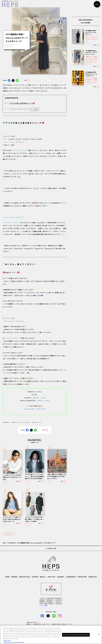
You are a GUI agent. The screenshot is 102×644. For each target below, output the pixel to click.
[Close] (99, 634)
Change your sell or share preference (14, 642)
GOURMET (61, 577)
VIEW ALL (9, 534)
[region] (51, 635)
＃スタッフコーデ (36, 422)
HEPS (4, 543)
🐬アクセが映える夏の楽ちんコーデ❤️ (22, 103)
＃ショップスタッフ (25, 422)
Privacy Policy (7, 640)
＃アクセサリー (7, 422)
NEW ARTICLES (25, 577)
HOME (7, 577)
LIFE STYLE (51, 577)
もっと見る (35, 109)
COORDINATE (12, 543)
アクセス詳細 (43, 605)
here (11, 630)
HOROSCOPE (82, 577)
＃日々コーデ (15, 422)
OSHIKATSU (93, 577)
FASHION (35, 577)
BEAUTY (43, 577)
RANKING (14, 577)
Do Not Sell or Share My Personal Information (76, 635)
